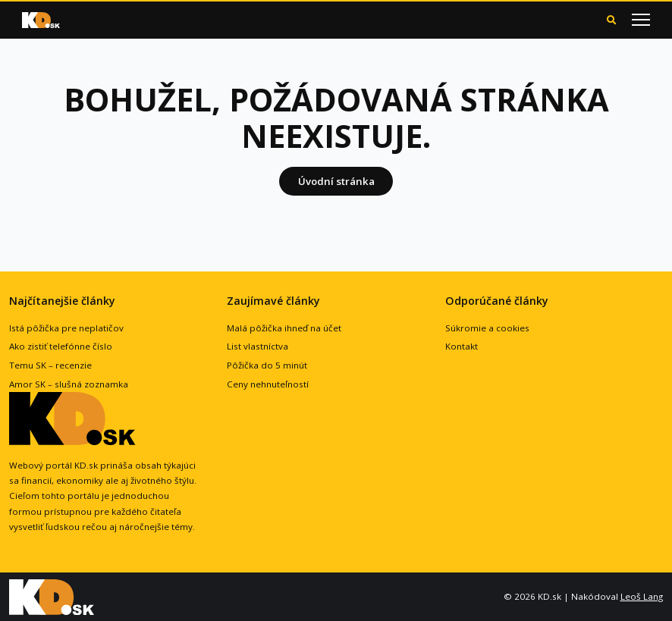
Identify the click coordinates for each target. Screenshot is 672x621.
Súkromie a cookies (487, 328)
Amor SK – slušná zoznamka (69, 384)
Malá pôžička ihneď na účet (284, 328)
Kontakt (462, 346)
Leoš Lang (642, 596)
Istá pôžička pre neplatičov (66, 328)
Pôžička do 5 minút (267, 365)
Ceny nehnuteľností (268, 384)
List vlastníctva (257, 346)
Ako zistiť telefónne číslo (61, 346)
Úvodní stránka (336, 181)
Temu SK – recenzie (50, 365)
